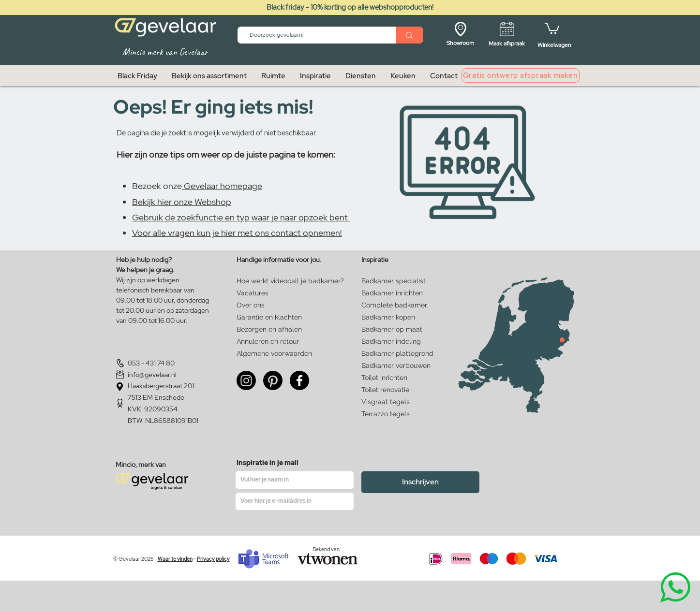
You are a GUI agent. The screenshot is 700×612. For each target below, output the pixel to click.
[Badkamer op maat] (393, 330)
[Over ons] (253, 306)
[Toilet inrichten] (395, 378)
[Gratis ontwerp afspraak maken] (521, 75)
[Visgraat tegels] (395, 402)
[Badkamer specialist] (395, 281)
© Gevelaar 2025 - (135, 559)
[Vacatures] (268, 293)
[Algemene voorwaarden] (275, 354)
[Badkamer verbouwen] (398, 366)
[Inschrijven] (420, 482)
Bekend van (326, 549)
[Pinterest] (273, 380)
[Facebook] (299, 380)
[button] (552, 28)
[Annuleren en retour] (268, 342)
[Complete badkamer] (395, 306)
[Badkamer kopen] (393, 318)
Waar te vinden (175, 559)
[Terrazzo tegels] (395, 414)
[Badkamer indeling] (393, 342)
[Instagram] (246, 380)
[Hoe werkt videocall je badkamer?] (291, 281)
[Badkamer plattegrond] (398, 354)
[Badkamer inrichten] (395, 293)
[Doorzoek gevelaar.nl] (313, 35)
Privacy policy (213, 559)
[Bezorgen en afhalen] (269, 330)
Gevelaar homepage (222, 186)
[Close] (562, 340)
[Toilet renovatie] (395, 390)
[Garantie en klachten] (269, 318)
